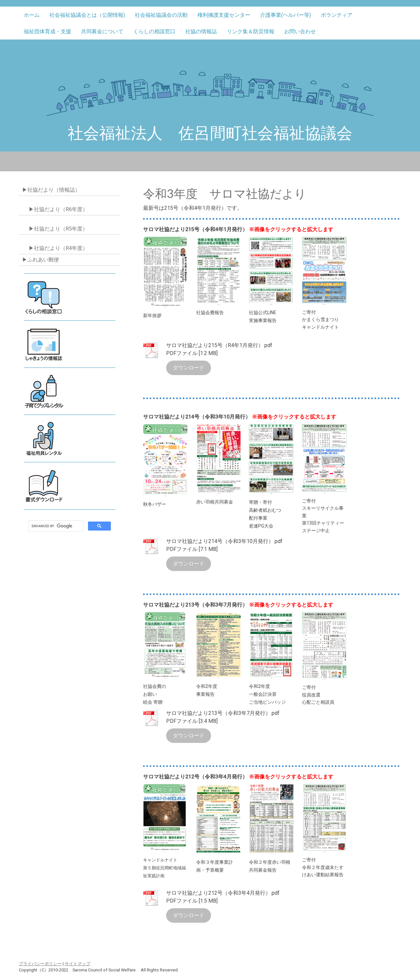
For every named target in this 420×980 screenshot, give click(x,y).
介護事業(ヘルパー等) (285, 15)
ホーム (32, 15)
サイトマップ (77, 964)
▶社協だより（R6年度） (58, 209)
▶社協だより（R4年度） (58, 248)
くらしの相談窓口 (154, 31)
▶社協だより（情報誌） (51, 190)
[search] (55, 526)
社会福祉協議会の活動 (161, 15)
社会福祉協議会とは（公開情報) (87, 15)
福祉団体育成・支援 (47, 31)
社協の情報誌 (201, 31)
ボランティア (337, 15)
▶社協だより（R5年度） (58, 229)
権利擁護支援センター (224, 15)
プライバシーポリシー (40, 964)
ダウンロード (189, 368)
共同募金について (102, 31)
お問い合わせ (300, 31)
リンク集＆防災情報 (251, 31)
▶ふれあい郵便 (41, 260)
